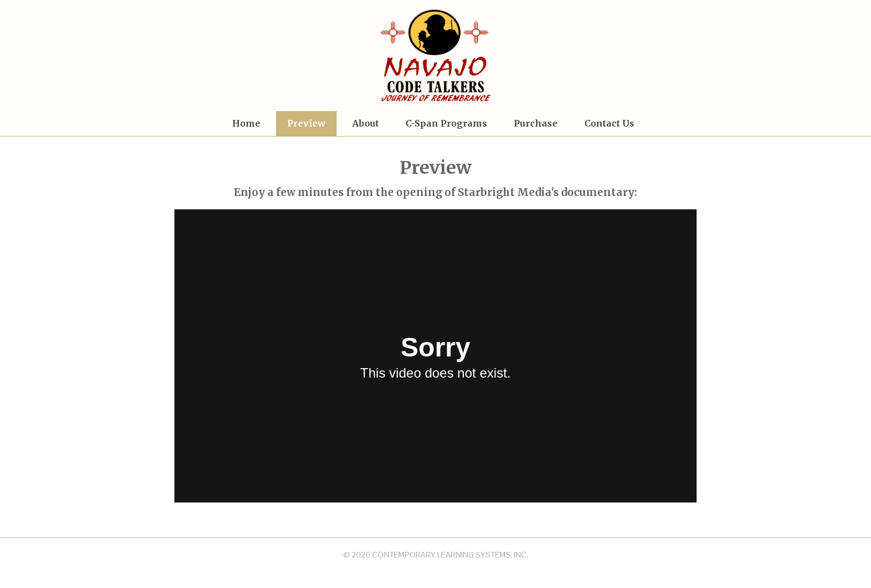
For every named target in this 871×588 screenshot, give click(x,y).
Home (246, 123)
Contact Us (609, 123)
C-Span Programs (446, 123)
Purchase (536, 123)
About (366, 123)
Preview (306, 123)
